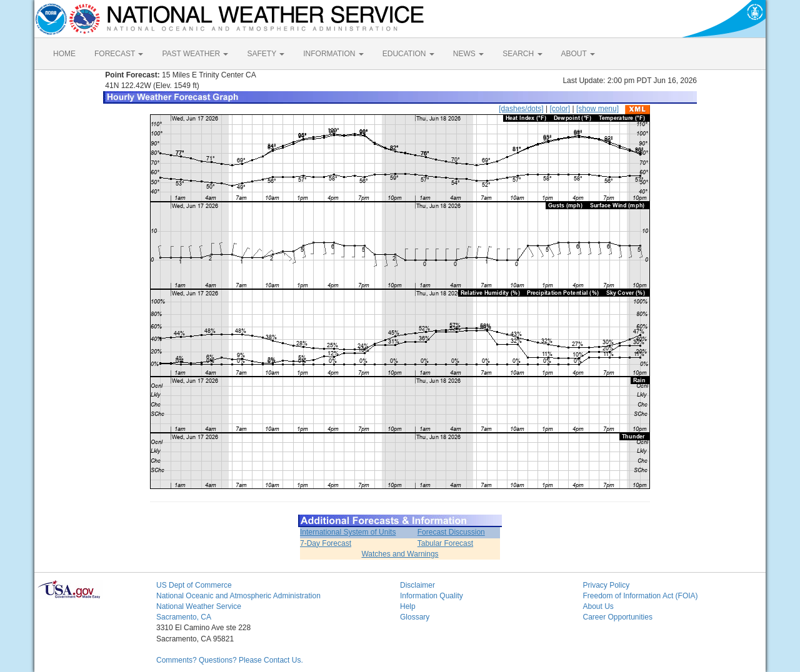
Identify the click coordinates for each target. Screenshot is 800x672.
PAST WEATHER (195, 54)
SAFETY (266, 54)
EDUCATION (408, 54)
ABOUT (578, 54)
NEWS (468, 54)
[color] (560, 109)
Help (408, 606)
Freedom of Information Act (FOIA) (641, 596)
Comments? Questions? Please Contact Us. (230, 660)
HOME (64, 54)
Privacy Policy (607, 585)
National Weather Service (199, 606)
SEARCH (522, 54)
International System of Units (348, 532)
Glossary (415, 617)
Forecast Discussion (451, 532)
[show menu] (597, 109)
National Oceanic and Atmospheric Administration (238, 596)
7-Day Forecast (326, 543)
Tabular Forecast (445, 543)
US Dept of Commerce (194, 585)
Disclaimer (417, 585)
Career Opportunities (618, 617)
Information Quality (432, 596)
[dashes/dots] (521, 109)
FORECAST (119, 54)
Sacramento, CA (184, 617)
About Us (598, 606)
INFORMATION (333, 54)
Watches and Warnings (400, 554)
